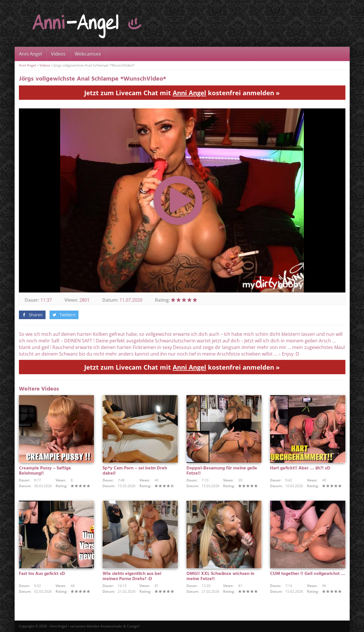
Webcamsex (88, 54)
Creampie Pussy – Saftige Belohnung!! (45, 471)
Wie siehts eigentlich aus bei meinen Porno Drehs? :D (132, 576)
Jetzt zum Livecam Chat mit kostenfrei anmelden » (182, 93)
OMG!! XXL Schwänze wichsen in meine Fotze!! (220, 576)
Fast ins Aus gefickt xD (42, 574)
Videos (58, 54)
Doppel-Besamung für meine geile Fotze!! (222, 471)
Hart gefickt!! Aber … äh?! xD (300, 468)
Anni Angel (30, 54)
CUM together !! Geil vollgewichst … (308, 574)
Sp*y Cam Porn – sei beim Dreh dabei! (135, 471)
